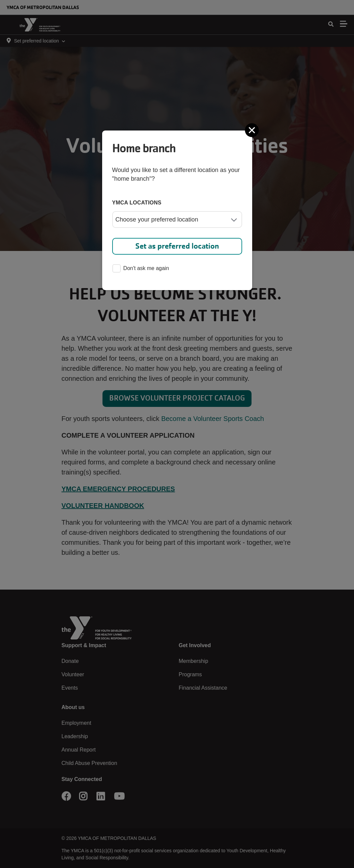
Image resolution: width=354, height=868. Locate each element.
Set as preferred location (177, 246)
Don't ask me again (141, 269)
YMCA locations (137, 203)
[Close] (253, 130)
